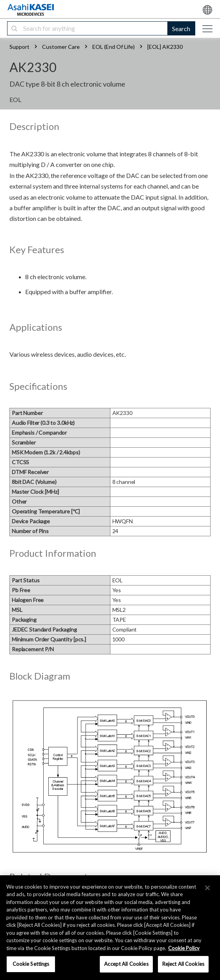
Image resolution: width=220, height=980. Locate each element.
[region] (110, 928)
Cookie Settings (31, 964)
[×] (207, 888)
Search (181, 29)
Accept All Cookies (126, 964)
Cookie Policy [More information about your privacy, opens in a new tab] (184, 948)
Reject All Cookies (183, 964)
